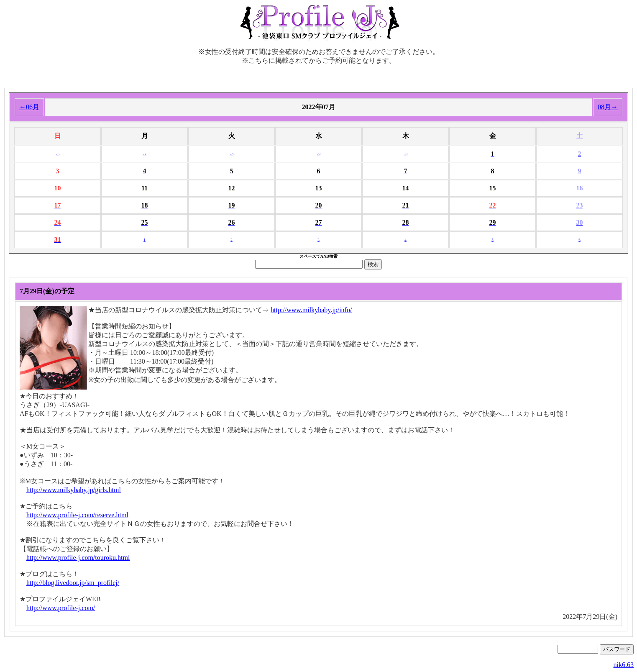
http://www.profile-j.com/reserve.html (77, 515)
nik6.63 (624, 665)
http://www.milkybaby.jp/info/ (311, 310)
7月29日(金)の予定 (47, 291)
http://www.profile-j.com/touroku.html (78, 558)
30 (405, 154)
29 (318, 154)
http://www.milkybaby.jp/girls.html (74, 490)
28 (232, 154)
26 (58, 154)
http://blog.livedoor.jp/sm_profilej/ (73, 583)
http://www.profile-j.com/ (61, 608)
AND (325, 256)
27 (145, 154)
